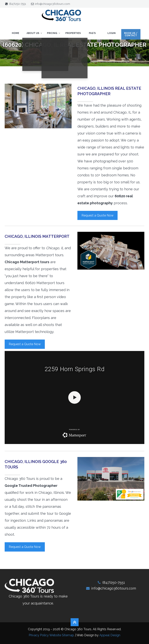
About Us (35, 33)
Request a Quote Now (97, 215)
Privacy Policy (39, 635)
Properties (73, 33)
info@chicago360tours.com (52, 4)
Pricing (54, 33)
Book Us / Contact (131, 34)
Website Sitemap (62, 635)
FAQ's (92, 33)
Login (112, 33)
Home (16, 33)
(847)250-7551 (17, 4)
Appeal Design (110, 635)
